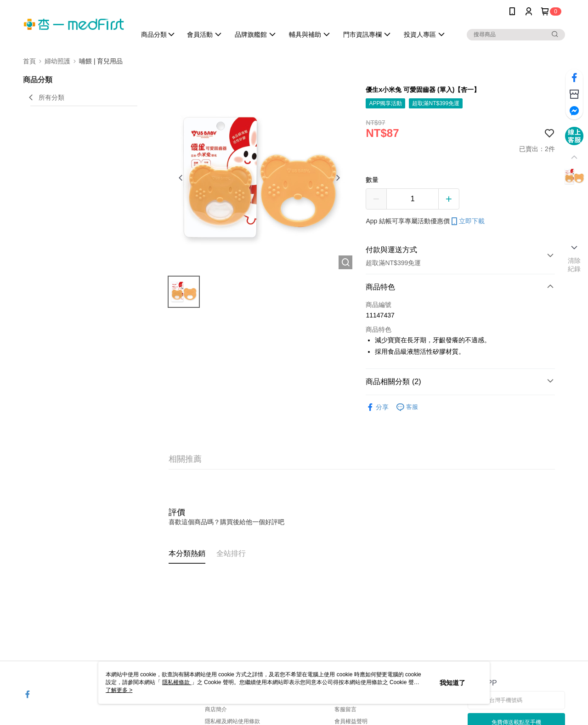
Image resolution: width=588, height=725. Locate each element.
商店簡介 (216, 709)
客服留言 (345, 709)
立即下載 (467, 221)
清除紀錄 (574, 265)
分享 (377, 407)
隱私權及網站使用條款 (232, 721)
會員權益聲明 (351, 721)
